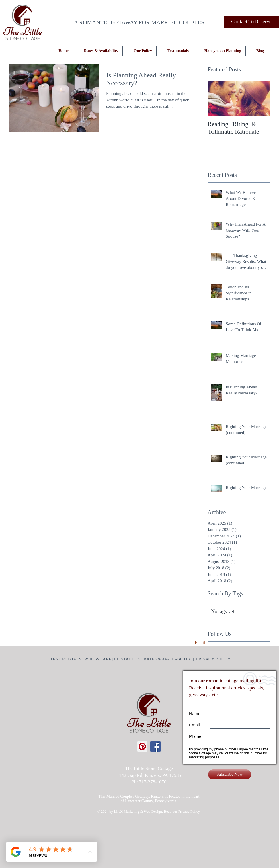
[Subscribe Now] (230, 774)
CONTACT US (128, 659)
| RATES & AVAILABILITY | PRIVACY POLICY (186, 659)
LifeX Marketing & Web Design (138, 811)
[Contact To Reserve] (251, 22)
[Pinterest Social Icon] (142, 746)
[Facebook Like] (260, 19)
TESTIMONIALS (66, 659)
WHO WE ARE (98, 659)
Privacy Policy (189, 811)
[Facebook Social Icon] (155, 746)
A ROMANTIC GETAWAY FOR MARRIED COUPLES (139, 22)
